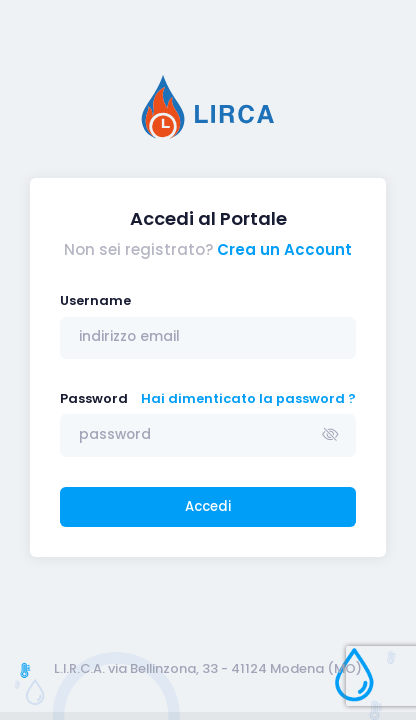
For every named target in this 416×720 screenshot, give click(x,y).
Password (94, 398)
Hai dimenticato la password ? (248, 398)
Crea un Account (284, 249)
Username (95, 300)
